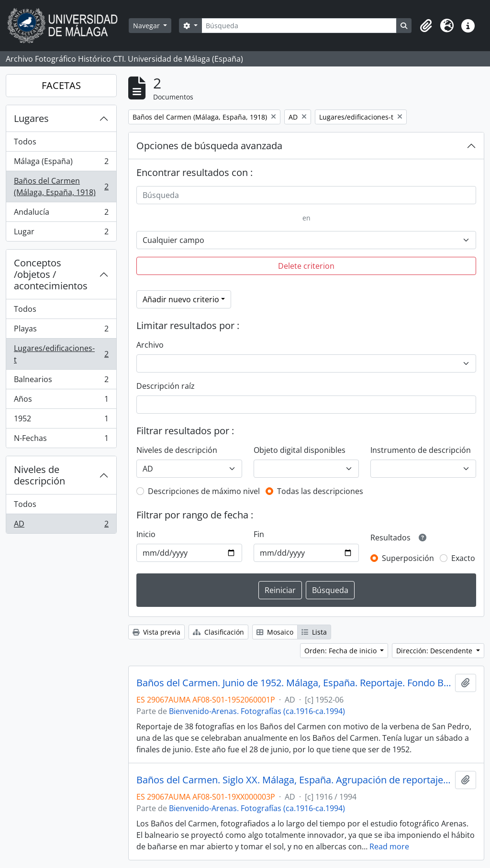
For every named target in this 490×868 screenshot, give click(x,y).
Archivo (150, 345)
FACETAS (61, 85)
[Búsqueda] (299, 26)
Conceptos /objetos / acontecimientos (51, 274)
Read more (389, 846)
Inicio (146, 534)
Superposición (408, 558)
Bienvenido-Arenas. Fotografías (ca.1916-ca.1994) (257, 711)
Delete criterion (306, 266)
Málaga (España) (61, 163)
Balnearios (61, 381)
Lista (314, 632)
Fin (259, 534)
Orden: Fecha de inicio (341, 651)
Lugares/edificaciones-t (61, 354)
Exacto (463, 558)
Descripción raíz (166, 386)
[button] (426, 26)
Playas (61, 331)
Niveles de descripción (39, 475)
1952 (61, 421)
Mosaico (275, 632)
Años (61, 401)
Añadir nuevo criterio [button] (181, 299)
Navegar (147, 26)
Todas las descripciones (320, 491)
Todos (25, 142)
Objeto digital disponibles (300, 450)
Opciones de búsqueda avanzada (209, 146)
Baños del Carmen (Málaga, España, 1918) (61, 187)
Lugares (31, 118)
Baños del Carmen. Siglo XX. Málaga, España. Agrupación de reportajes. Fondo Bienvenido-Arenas (294, 780)
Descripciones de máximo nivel (204, 491)
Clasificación (218, 632)
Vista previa (156, 632)
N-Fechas (61, 440)
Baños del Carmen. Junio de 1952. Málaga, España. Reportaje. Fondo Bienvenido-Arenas (294, 683)
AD (61, 526)
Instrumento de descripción (421, 450)
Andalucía (61, 214)
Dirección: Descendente (435, 651)
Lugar (61, 233)
